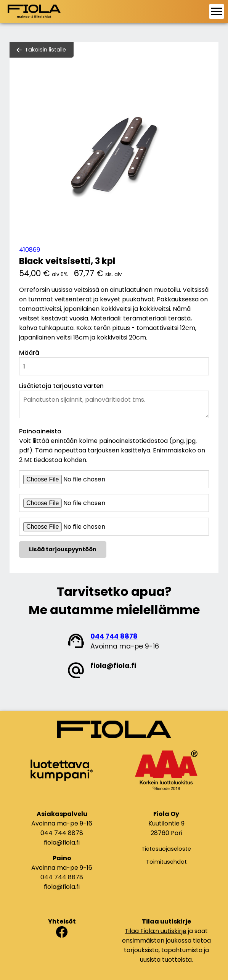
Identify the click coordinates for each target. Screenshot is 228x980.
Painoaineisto (40, 431)
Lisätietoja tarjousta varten (61, 386)
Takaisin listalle (45, 50)
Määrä (29, 353)
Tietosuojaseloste (166, 849)
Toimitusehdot (166, 862)
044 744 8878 (114, 636)
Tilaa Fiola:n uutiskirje (156, 931)
